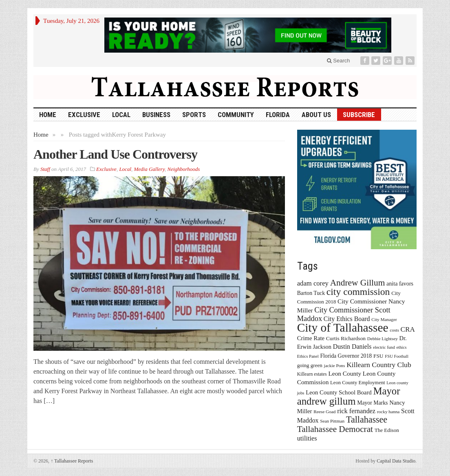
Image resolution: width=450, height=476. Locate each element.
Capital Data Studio (396, 461)
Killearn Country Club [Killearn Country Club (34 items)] (379, 365)
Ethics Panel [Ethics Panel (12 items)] (308, 356)
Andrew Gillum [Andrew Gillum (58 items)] (358, 283)
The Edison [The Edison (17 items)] (387, 430)
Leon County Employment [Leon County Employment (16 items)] (358, 383)
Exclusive (84, 115)
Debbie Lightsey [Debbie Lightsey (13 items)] (383, 339)
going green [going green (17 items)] (310, 365)
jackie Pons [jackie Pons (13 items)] (335, 365)
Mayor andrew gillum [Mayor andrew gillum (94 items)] (349, 396)
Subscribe (359, 115)
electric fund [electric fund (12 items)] (384, 347)
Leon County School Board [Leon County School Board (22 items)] (339, 392)
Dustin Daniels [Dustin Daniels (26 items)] (352, 346)
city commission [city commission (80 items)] (358, 292)
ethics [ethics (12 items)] (402, 347)
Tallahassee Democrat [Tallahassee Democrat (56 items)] (335, 429)
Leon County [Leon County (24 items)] (345, 373)
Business (156, 115)
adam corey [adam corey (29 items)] (313, 283)
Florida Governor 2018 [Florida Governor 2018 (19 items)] (346, 356)
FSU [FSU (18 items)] (378, 356)
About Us (316, 115)
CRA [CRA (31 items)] (408, 329)
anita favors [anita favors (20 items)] (400, 283)
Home (41, 135)
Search (339, 61)
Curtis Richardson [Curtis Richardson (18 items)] (346, 338)
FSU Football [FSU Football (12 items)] (397, 356)
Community (236, 115)
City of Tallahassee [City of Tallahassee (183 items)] (343, 328)
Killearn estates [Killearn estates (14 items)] (312, 374)
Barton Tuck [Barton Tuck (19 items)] (311, 293)
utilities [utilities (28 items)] (307, 438)
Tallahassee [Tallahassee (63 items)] (367, 420)
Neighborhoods (183, 169)
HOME (48, 115)
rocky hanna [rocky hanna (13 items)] (388, 412)
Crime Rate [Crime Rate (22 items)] (311, 338)
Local (121, 115)
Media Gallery (149, 169)
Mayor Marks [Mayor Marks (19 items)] (372, 403)
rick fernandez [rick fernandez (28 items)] (356, 411)
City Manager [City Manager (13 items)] (384, 319)
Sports (194, 115)
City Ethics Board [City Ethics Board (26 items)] (347, 319)
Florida (278, 115)
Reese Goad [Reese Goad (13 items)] (324, 412)
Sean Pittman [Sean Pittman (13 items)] (332, 421)
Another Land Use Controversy (115, 154)
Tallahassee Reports (72, 461)
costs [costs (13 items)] (394, 330)
